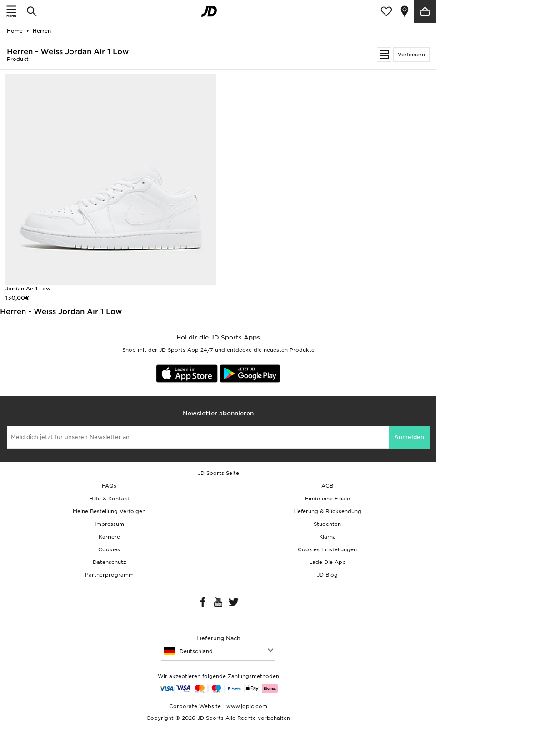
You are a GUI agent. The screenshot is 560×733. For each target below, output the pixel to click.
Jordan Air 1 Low (28, 289)
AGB (327, 486)
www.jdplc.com (246, 706)
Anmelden (409, 437)
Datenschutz (109, 562)
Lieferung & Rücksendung (327, 511)
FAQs (109, 486)
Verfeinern (411, 55)
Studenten (327, 524)
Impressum (109, 524)
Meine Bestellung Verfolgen (109, 511)
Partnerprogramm (109, 575)
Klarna (327, 537)
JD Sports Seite (218, 473)
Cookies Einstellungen (327, 549)
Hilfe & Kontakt (109, 499)
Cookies (109, 549)
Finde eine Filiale (327, 499)
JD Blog (327, 575)
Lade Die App (327, 562)
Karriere (109, 537)
